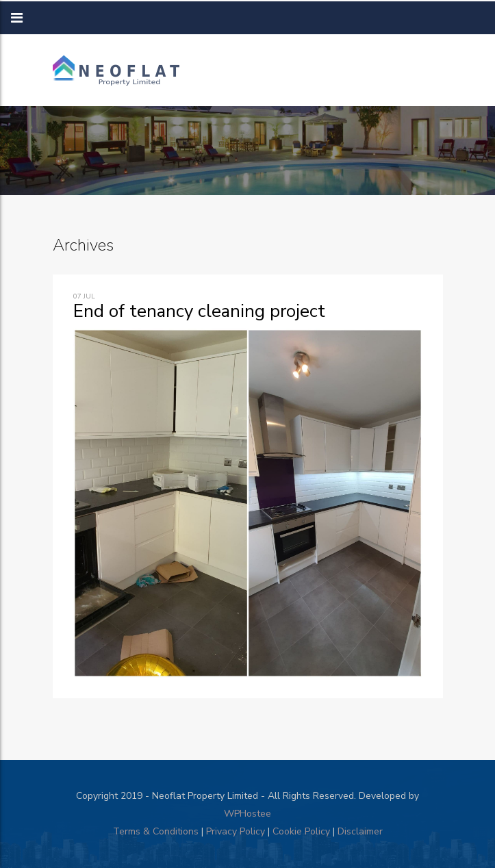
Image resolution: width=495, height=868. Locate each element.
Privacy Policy (236, 831)
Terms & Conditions (156, 831)
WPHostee (247, 814)
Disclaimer (360, 831)
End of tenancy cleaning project (199, 311)
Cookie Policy (301, 831)
